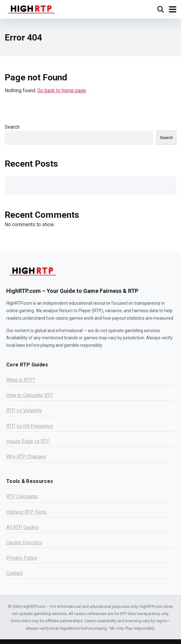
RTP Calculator (22, 496)
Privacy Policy (22, 558)
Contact (14, 573)
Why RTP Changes (26, 457)
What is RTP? (21, 380)
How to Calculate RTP (30, 395)
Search (12, 127)
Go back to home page (62, 91)
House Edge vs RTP (28, 441)
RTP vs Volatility (24, 410)
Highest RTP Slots (26, 512)
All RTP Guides (22, 527)
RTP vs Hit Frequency (30, 426)
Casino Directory (24, 543)
